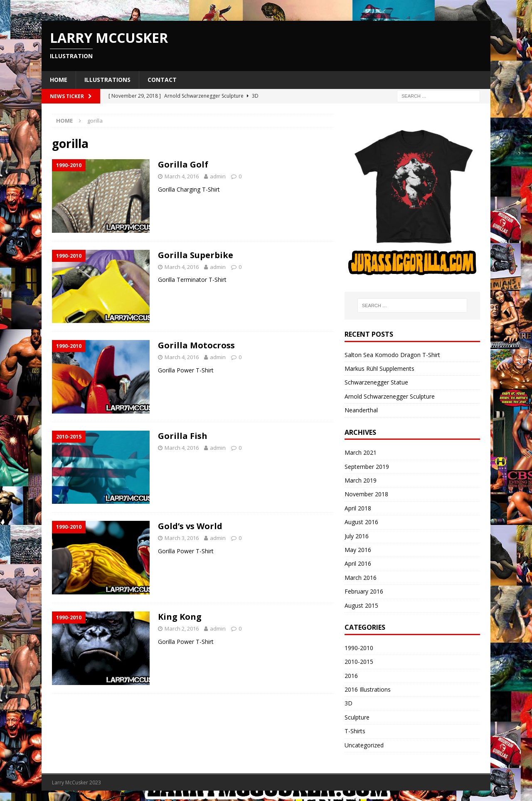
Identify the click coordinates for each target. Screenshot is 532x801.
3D (349, 703)
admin (218, 176)
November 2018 (366, 494)
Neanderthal (361, 410)
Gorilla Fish (183, 436)
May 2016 (358, 550)
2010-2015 (359, 662)
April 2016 (358, 563)
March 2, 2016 (182, 628)
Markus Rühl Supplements (379, 368)
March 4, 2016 (182, 176)
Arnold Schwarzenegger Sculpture (390, 396)
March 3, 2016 (182, 538)
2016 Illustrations (368, 689)
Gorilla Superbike (196, 255)
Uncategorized (364, 745)
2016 (351, 676)
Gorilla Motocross (196, 345)
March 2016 (361, 578)
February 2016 (364, 591)
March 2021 (361, 452)
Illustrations (107, 80)
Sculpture (357, 717)
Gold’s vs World (190, 526)
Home (59, 80)
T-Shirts (355, 731)
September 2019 (367, 467)
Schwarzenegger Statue (376, 382)
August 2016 (361, 522)
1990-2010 (359, 648)
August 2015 (361, 605)
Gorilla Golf (183, 164)
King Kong (180, 617)
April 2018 (358, 508)
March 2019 (361, 480)
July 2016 (357, 536)
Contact (162, 80)
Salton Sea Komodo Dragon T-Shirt (392, 355)
